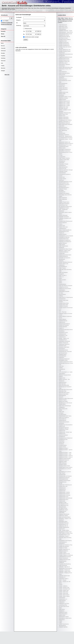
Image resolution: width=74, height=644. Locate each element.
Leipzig (3, 66)
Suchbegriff (19, 17)
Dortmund (3, 51)
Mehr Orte (7, 75)
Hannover (3, 61)
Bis (24, 34)
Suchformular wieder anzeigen (32, 37)
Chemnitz (3, 48)
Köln (2, 63)
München (3, 68)
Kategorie (18, 20)
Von (24, 31)
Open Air (3, 36)
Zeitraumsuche (28, 29)
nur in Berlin (6, 21)
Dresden (3, 53)
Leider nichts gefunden (21, 47)
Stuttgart (3, 71)
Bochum (3, 46)
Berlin (2, 43)
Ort (17, 23)
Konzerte (3, 31)
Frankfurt (3, 56)
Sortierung (19, 25)
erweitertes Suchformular (7, 23)
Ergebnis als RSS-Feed (6, 24)
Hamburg (3, 58)
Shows (3, 34)
